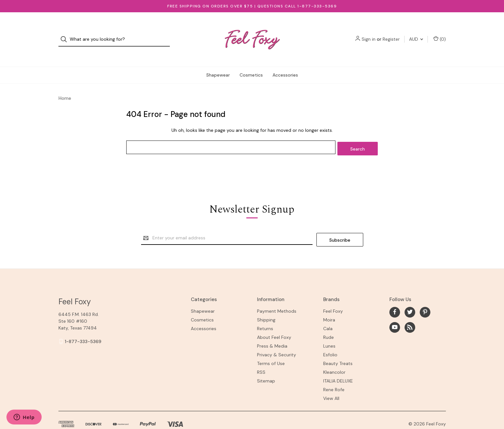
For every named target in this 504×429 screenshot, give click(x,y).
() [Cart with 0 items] (440, 33)
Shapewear (218, 63)
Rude (329, 322)
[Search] (66, 33)
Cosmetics (251, 63)
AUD (416, 33)
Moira (329, 305)
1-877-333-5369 (83, 326)
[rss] (410, 312)
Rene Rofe (334, 374)
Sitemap (266, 366)
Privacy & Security (277, 340)
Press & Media (272, 331)
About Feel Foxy (274, 322)
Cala (328, 313)
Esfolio (330, 340)
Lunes (329, 331)
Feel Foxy (333, 296)
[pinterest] (425, 297)
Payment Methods (277, 296)
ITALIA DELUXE (338, 366)
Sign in (369, 33)
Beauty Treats (338, 348)
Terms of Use (271, 348)
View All (331, 383)
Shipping (266, 305)
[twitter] (410, 297)
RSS (261, 357)
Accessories (285, 63)
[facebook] (395, 297)
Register (391, 33)
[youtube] (395, 312)
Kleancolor (334, 357)
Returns (265, 313)
